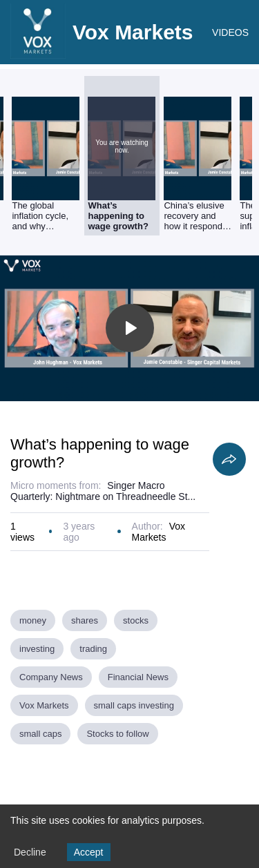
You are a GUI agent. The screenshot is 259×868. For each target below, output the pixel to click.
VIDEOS (230, 32)
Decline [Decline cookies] (30, 852)
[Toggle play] (130, 328)
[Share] (229, 459)
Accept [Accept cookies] (89, 852)
